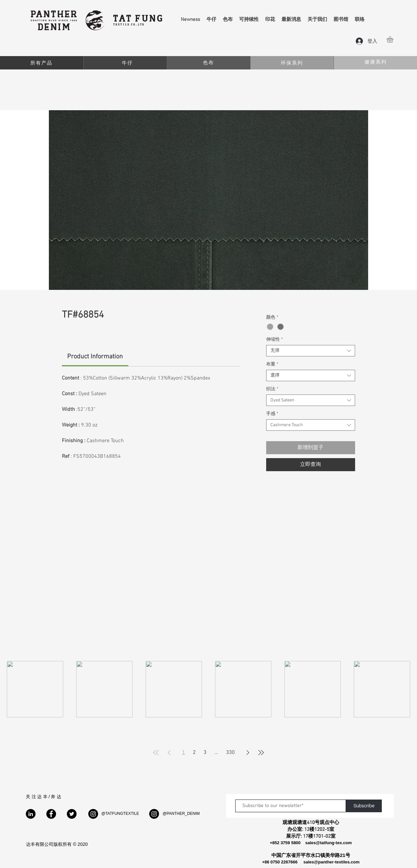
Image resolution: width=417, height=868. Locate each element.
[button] (394, 39)
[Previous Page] (169, 753)
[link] (95, 357)
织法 (272, 389)
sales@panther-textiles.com (331, 862)
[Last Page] (261, 753)
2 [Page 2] (194, 753)
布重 (272, 364)
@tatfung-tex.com (334, 843)
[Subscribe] (364, 806)
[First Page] (156, 753)
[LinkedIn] (31, 814)
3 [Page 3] (205, 753)
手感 (272, 414)
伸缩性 (274, 340)
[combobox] (311, 351)
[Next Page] (248, 753)
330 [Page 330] (230, 753)
